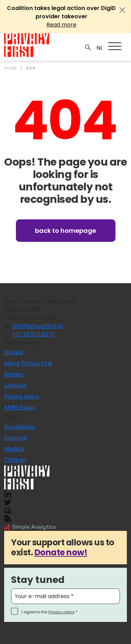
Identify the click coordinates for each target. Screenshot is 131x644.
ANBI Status (20, 407)
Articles (14, 374)
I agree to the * (49, 612)
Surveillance (20, 427)
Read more (61, 25)
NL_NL (99, 48)
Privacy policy (22, 396)
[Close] (122, 10)
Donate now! (61, 552)
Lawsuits (15, 385)
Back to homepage (65, 231)
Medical (14, 449)
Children (15, 460)
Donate (14, 352)
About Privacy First (28, 363)
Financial (16, 438)
